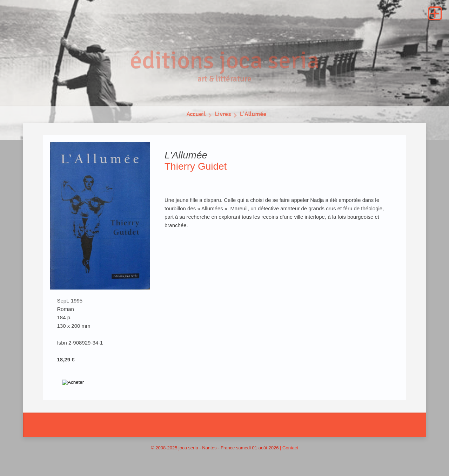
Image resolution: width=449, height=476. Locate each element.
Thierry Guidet (196, 166)
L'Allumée (254, 116)
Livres (223, 116)
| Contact (289, 448)
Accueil (195, 116)
